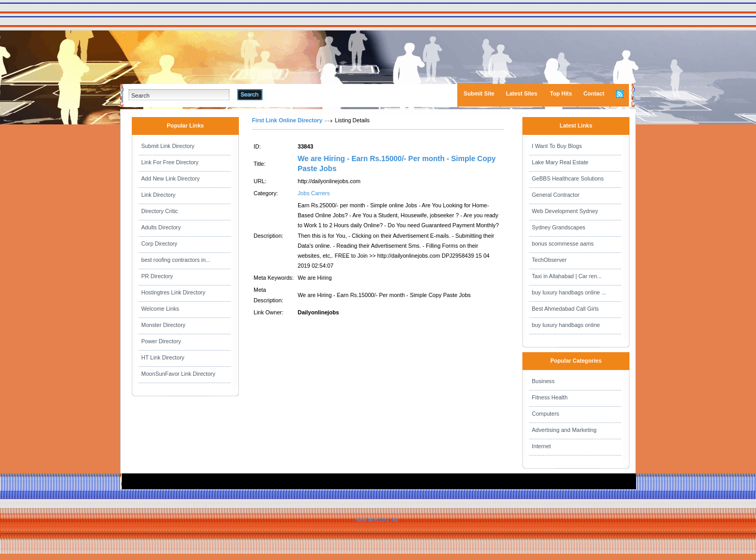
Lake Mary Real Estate (560, 162)
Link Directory (158, 195)
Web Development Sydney (565, 211)
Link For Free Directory (170, 162)
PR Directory (157, 276)
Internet (541, 446)
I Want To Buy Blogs (557, 146)
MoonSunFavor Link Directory (178, 374)
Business (543, 381)
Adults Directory (161, 227)
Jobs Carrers (314, 193)
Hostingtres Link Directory (173, 292)
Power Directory (161, 341)
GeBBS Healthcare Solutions (568, 178)
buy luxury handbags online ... (569, 292)
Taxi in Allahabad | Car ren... (567, 276)
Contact (594, 93)
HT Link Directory (163, 357)
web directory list (377, 520)
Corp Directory (159, 244)
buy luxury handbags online (566, 325)
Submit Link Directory (168, 146)
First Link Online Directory (287, 120)
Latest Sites (522, 93)
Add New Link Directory (170, 178)
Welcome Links (160, 309)
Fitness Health (550, 397)
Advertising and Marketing (564, 430)
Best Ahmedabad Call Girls (565, 309)
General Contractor (556, 195)
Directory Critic (160, 211)
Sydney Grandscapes (559, 227)
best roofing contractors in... (176, 260)
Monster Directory (163, 325)
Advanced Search (290, 94)
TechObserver (549, 260)
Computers (545, 414)
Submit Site (479, 93)
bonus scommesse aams (563, 244)
